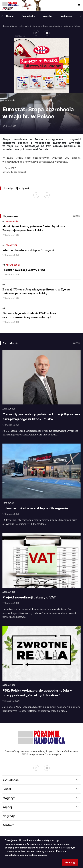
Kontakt (8, 825)
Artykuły (25, 26)
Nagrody (9, 816)
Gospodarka (28, 16)
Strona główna (10, 26)
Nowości (47, 16)
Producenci (66, 16)
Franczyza (12, 245)
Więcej (77, 216)
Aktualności (12, 222)
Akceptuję (70, 862)
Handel (10, 16)
